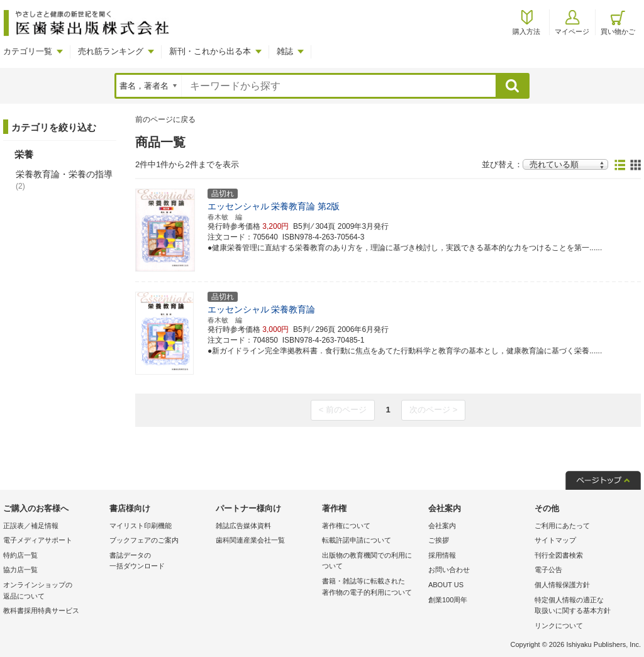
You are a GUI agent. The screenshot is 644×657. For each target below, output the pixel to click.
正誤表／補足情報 (31, 526)
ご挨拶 (439, 540)
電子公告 (548, 570)
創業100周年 (448, 600)
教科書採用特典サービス (41, 610)
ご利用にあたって (562, 526)
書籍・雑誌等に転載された (372, 588)
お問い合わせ (449, 570)
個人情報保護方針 (562, 585)
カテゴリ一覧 (28, 51)
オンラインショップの (53, 591)
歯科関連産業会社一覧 (250, 540)
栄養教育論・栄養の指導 (64, 180)
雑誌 (285, 51)
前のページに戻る (165, 119)
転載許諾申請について (357, 540)
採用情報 (442, 555)
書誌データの (159, 562)
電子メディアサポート (38, 540)
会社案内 (442, 526)
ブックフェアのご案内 (144, 540)
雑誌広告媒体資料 (243, 526)
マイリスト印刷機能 (141, 526)
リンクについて (559, 626)
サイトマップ (555, 540)
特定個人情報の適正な (585, 606)
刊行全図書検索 (559, 555)
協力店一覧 (20, 570)
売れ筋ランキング (111, 51)
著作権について (346, 526)
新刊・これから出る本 (210, 51)
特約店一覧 (20, 555)
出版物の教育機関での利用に (372, 562)
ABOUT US (446, 585)
